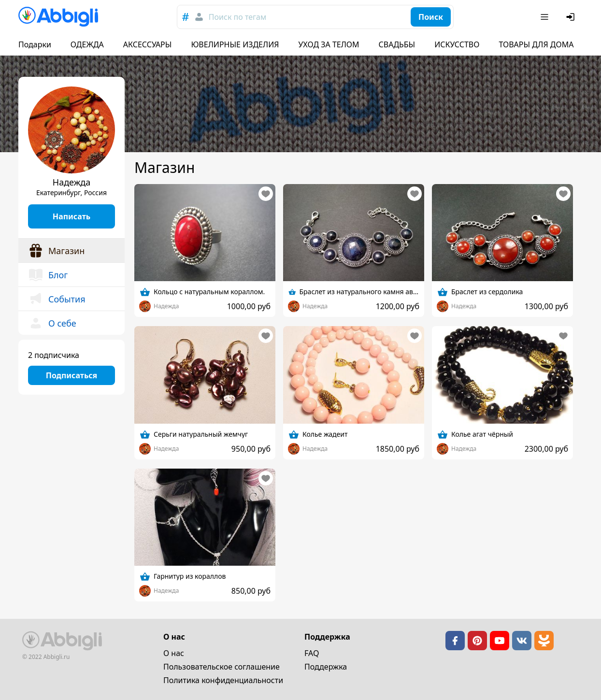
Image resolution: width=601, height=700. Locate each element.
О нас (174, 653)
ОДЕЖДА (87, 44)
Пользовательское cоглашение (222, 667)
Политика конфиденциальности (223, 680)
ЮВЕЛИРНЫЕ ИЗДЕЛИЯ (235, 44)
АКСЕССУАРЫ (148, 44)
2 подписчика (54, 355)
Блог (48, 275)
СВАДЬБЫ (397, 44)
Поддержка (326, 667)
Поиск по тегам (237, 17)
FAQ (312, 653)
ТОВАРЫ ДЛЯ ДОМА (536, 44)
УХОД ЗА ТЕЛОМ (329, 44)
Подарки (35, 44)
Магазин (56, 251)
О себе (52, 323)
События (57, 299)
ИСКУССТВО (457, 44)
